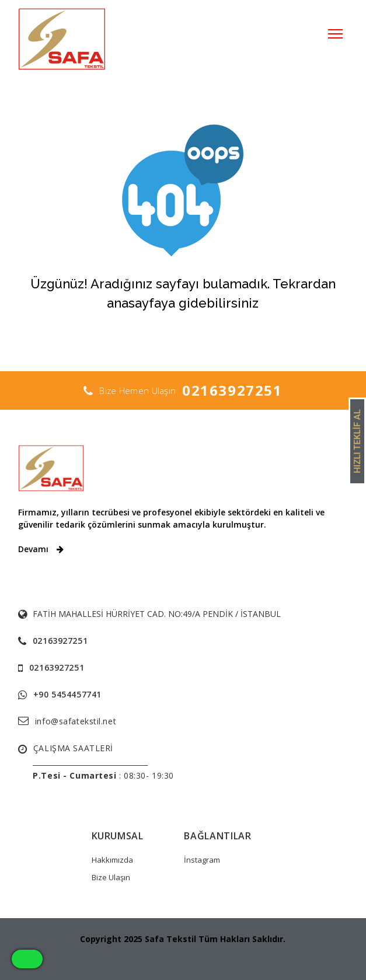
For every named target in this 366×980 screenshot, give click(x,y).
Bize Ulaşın (111, 877)
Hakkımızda (112, 860)
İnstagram (202, 860)
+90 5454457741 (67, 694)
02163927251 (232, 390)
